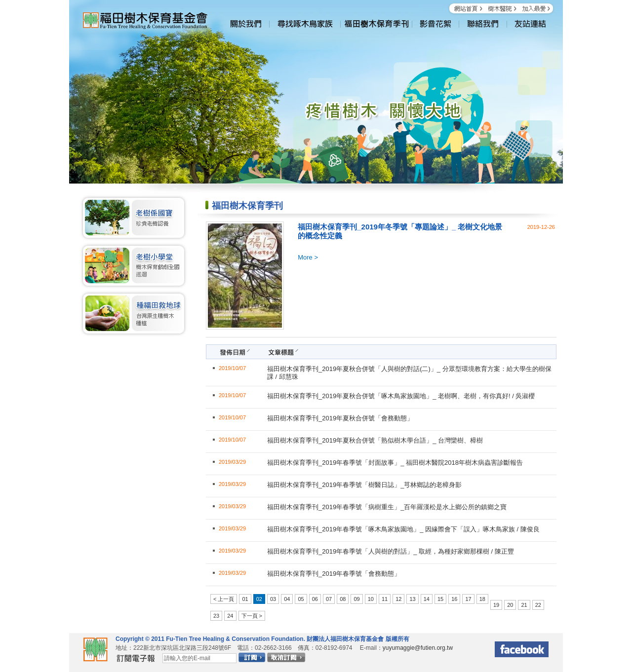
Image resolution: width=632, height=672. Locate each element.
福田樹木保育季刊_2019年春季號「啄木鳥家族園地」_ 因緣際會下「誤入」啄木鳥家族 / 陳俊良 (403, 529)
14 (427, 599)
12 (398, 599)
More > (308, 257)
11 (385, 599)
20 (510, 605)
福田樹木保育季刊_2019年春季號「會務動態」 (334, 574)
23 (216, 616)
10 (371, 599)
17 (468, 599)
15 (440, 599)
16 (454, 599)
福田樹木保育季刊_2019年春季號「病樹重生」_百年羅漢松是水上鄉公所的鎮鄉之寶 (387, 507)
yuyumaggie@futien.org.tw (418, 648)
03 (273, 599)
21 (524, 605)
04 (287, 599)
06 (315, 599)
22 (538, 605)
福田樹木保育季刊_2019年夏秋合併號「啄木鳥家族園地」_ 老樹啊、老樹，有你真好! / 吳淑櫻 (401, 396)
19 (496, 605)
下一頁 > (252, 616)
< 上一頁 (224, 599)
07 (329, 599)
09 (356, 599)
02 (259, 599)
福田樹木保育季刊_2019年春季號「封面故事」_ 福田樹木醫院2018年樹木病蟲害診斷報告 (395, 463)
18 (482, 599)
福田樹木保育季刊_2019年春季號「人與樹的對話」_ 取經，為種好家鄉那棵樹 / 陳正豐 (391, 551)
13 (412, 599)
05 (301, 599)
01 (245, 599)
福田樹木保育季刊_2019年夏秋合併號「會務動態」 (340, 418)
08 (343, 599)
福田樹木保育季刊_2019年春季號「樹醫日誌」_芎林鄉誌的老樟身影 (364, 485)
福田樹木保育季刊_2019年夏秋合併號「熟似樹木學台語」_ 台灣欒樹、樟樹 (375, 440)
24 (230, 616)
